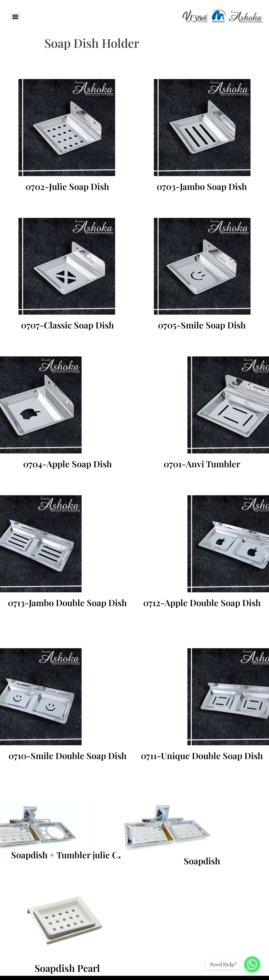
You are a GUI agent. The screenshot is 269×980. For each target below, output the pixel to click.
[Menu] (15, 17)
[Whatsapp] (252, 964)
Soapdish (202, 861)
